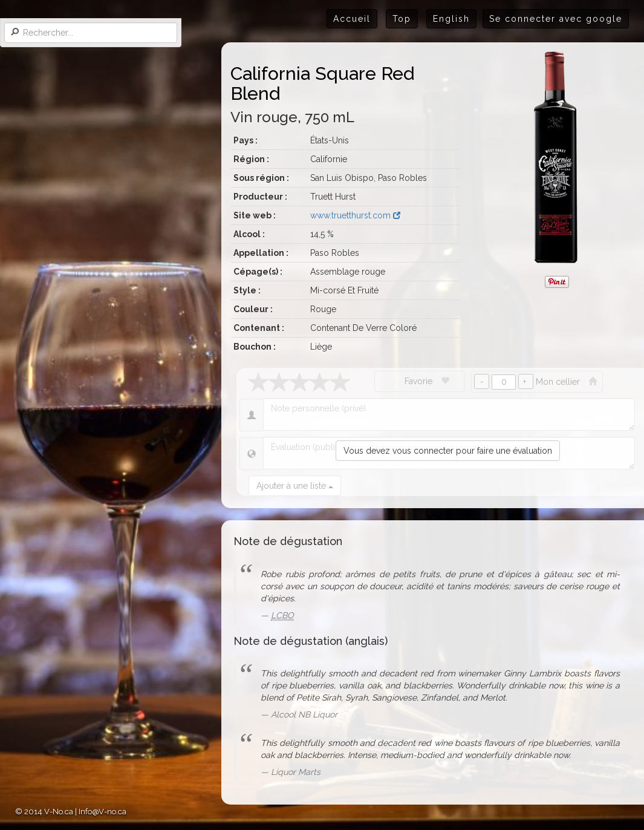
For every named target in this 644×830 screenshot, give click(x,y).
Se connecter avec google (556, 19)
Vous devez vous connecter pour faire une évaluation (448, 451)
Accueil (352, 19)
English (451, 19)
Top (402, 19)
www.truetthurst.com (355, 215)
